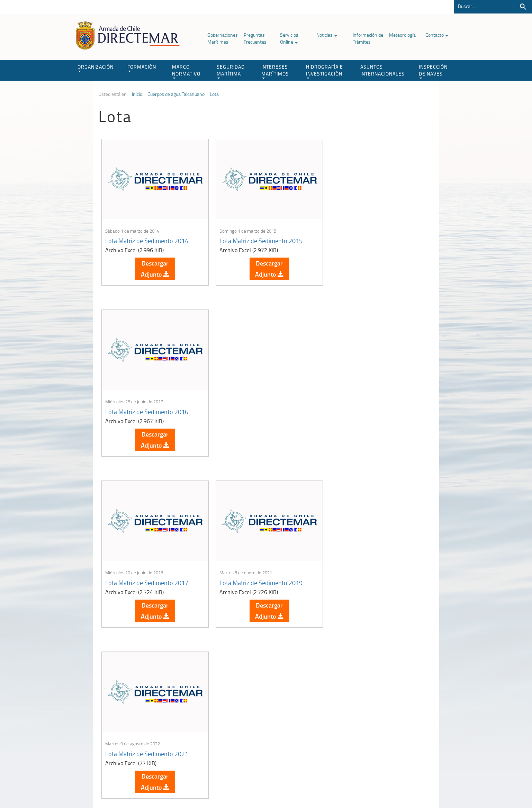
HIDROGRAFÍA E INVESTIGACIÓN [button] (324, 71)
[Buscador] (484, 6)
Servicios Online (289, 38)
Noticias (327, 35)
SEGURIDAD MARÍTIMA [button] (231, 71)
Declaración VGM (382, 726)
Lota (214, 94)
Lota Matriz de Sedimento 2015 (259, 239)
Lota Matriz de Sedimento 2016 (371, 239)
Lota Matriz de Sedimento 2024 (371, 577)
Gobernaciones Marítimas (223, 38)
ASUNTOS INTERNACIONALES (382, 70)
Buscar (523, 7)
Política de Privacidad (143, 787)
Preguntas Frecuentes (255, 38)
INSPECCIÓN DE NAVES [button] (433, 71)
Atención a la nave (383, 708)
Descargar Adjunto (154, 267)
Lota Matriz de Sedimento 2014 (147, 239)
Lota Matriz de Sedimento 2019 (259, 408)
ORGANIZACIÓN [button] (96, 68)
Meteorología (402, 35)
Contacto (437, 35)
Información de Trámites (368, 38)
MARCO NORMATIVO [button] (186, 71)
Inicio (137, 94)
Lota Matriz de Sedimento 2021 (371, 408)
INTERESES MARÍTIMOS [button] (275, 71)
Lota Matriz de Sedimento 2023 (259, 577)
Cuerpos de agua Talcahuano (176, 94)
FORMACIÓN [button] (142, 68)
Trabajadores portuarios (388, 717)
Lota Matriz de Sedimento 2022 (147, 577)
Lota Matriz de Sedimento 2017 (147, 408)
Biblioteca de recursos (190, 787)
